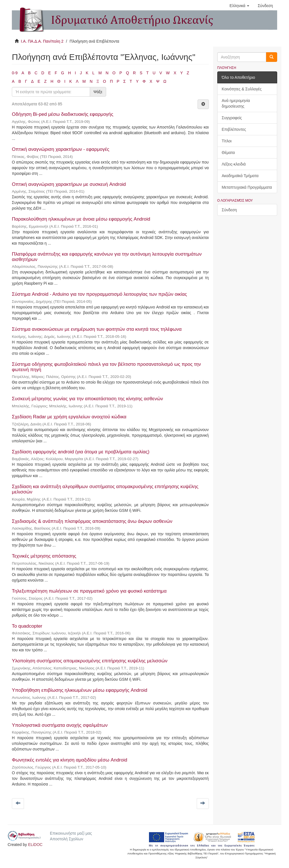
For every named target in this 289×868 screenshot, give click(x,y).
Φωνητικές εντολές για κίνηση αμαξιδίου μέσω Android (70, 760)
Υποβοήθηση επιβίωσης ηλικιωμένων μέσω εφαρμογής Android (80, 690)
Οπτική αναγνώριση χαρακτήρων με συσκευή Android (69, 184)
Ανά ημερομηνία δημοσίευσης (236, 103)
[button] (239, 6)
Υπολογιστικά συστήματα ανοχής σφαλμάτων (60, 725)
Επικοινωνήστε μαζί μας (71, 833)
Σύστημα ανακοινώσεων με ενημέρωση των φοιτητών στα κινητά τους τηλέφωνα (97, 329)
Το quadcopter (27, 626)
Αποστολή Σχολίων (67, 839)
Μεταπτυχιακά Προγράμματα (247, 187)
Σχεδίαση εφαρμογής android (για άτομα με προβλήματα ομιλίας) (81, 452)
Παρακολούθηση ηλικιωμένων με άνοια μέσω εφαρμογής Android (81, 219)
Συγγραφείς (232, 118)
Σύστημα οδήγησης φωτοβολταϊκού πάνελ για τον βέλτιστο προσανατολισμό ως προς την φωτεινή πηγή (106, 367)
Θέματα (228, 153)
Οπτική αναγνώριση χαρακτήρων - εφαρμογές (61, 149)
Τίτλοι (227, 141)
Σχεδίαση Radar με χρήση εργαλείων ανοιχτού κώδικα (69, 417)
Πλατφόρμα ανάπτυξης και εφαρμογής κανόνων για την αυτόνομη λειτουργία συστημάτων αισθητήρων (107, 257)
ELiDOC (35, 845)
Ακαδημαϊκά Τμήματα (240, 176)
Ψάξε (98, 92)
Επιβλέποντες (234, 129)
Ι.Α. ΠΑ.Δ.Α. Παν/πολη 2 (42, 41)
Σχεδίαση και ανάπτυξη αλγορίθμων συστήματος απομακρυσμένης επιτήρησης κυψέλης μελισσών (105, 489)
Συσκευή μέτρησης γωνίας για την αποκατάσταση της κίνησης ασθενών (87, 399)
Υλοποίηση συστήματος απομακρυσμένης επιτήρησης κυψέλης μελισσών (90, 661)
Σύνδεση (229, 210)
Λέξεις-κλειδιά (234, 164)
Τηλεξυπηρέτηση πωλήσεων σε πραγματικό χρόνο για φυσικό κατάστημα (89, 591)
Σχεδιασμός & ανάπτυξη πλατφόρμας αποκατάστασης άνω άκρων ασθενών (92, 521)
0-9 (15, 73)
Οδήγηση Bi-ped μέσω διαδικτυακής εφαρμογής (63, 114)
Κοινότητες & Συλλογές (242, 89)
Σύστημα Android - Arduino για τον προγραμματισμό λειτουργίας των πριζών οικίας (99, 294)
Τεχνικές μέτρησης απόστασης (44, 556)
